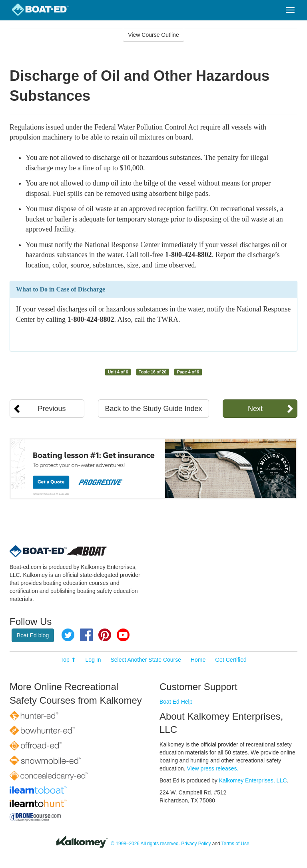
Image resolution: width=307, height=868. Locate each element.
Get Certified (231, 660)
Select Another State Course (146, 660)
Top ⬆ (68, 660)
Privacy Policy (196, 844)
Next (255, 409)
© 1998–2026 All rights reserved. (145, 844)
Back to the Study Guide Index (153, 409)
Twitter (68, 635)
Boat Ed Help (176, 702)
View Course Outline (153, 35)
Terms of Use (235, 844)
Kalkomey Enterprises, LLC (253, 780)
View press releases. (213, 768)
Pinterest (105, 635)
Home (198, 660)
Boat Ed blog (33, 635)
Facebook (86, 635)
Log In (93, 660)
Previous (52, 409)
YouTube (123, 635)
